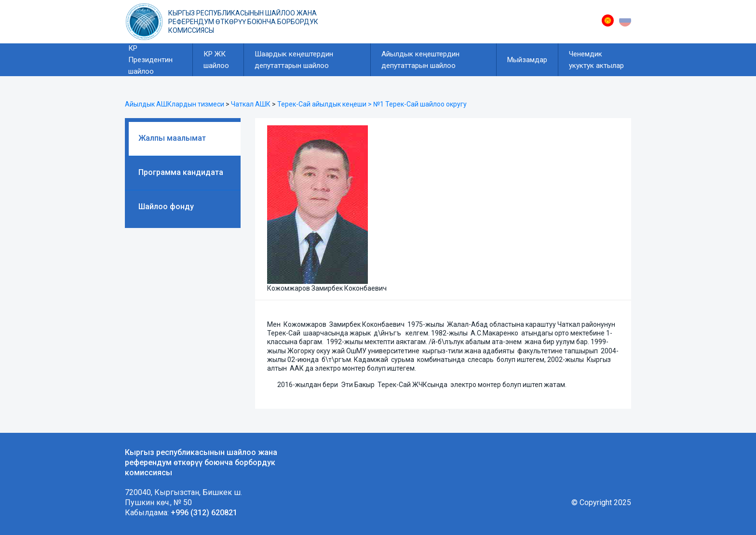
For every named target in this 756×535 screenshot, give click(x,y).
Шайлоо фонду (166, 207)
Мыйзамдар (527, 60)
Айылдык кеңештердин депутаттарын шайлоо (420, 60)
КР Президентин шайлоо (150, 60)
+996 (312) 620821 (204, 513)
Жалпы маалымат (172, 138)
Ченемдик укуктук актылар (596, 60)
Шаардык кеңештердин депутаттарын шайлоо (294, 60)
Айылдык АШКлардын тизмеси (175, 104)
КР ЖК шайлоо (216, 60)
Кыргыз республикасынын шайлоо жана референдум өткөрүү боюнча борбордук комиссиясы (243, 22)
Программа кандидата (181, 172)
